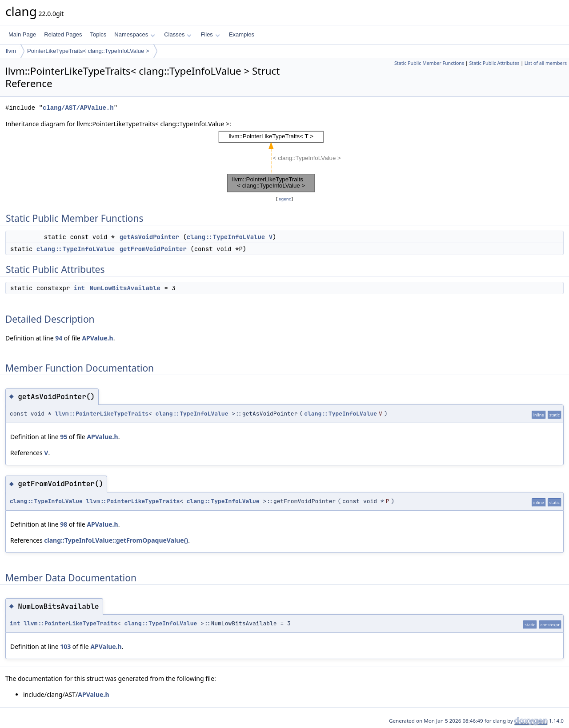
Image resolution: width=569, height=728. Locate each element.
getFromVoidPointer (153, 249)
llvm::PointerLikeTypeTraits (102, 414)
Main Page (22, 34)
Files (210, 34)
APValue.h (97, 338)
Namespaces (134, 34)
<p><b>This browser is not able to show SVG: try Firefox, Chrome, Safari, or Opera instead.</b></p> (285, 162)
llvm (11, 51)
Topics (98, 34)
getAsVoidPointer (149, 237)
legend (284, 199)
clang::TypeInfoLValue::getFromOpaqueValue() (116, 540)
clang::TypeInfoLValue (226, 237)
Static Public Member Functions (429, 63)
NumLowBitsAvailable (125, 288)
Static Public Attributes (494, 63)
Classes (178, 34)
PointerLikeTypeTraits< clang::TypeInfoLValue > (88, 51)
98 (64, 524)
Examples (242, 34)
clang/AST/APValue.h (78, 108)
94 (59, 338)
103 (65, 646)
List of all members (546, 63)
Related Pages (63, 34)
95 (64, 437)
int (79, 288)
